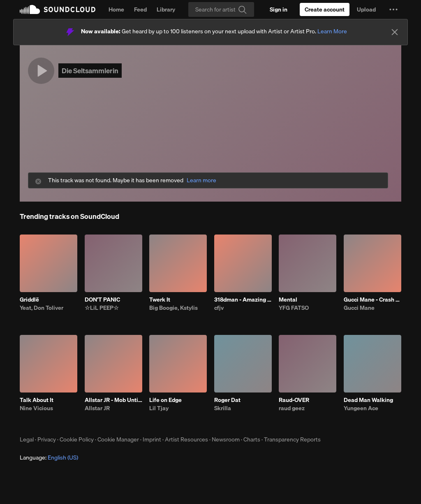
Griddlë (29, 300)
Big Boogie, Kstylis (173, 308)
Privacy (47, 439)
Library (166, 9)
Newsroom (226, 439)
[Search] (221, 9)
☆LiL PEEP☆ (102, 308)
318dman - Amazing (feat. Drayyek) (243, 300)
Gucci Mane (359, 308)
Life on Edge (165, 400)
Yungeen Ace (361, 408)
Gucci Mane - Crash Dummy (372, 300)
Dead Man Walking (368, 400)
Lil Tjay (159, 408)
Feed (140, 9)
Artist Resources (186, 439)
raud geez (292, 408)
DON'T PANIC (102, 300)
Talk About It (37, 400)
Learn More (332, 31)
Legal (27, 439)
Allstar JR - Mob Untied (113, 400)
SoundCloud (58, 9)
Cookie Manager (118, 439)
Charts (252, 439)
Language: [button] (49, 458)
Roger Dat (227, 400)
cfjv (219, 308)
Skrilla (223, 408)
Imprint (152, 439)
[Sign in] (279, 9)
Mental (288, 300)
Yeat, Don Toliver (42, 308)
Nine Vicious (36, 408)
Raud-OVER (294, 400)
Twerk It (160, 300)
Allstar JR (97, 408)
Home (116, 9)
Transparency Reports (292, 439)
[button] (393, 9)
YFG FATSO (294, 308)
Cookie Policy (77, 439)
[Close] (395, 32)
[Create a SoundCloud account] (325, 9)
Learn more (201, 180)
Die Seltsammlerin (90, 71)
